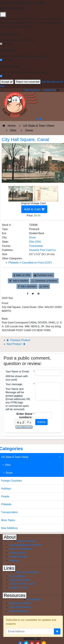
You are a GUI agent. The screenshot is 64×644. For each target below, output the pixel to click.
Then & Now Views (20, 607)
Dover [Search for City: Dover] (32, 237)
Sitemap (14, 560)
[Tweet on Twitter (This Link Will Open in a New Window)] (33, 294)
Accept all (7, 82)
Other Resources (19, 611)
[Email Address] (30, 631)
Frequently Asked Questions (25, 545)
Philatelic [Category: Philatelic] (14, 263)
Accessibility (34, 599)
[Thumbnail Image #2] (46, 193)
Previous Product (18, 340)
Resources (15, 595)
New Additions (17, 576)
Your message (14, 384)
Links (9, 568)
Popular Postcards (20, 580)
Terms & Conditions (20, 549)
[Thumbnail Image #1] (21, 193)
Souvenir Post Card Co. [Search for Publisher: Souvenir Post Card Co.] (43, 250)
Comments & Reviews (44, 281)
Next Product (16, 344)
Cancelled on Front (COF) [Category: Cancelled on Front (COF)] (37, 263)
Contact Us (49, 90)
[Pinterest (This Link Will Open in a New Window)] (38, 294)
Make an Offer (22, 275)
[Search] (37, 119)
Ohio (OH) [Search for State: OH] (35, 242)
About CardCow (26, 541)
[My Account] (41, 119)
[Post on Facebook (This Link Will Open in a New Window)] (28, 294)
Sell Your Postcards (27, 572)
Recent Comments (20, 603)
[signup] (57, 631)
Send (44, 286)
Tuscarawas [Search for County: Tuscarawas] (36, 246)
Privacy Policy (17, 553)
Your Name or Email (17, 372)
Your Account (32, 90)
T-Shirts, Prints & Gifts (22, 584)
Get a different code (24, 427)
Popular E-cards (18, 588)
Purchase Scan (43, 275)
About (10, 537)
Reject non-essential (28, 82)
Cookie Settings (18, 557)
